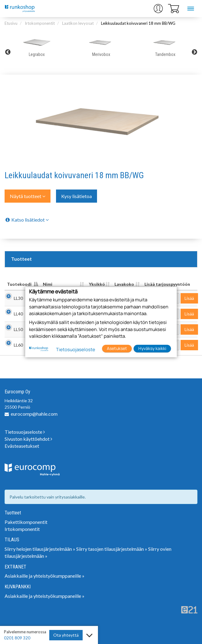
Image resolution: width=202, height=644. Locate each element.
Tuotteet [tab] (21, 259)
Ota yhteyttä (66, 635)
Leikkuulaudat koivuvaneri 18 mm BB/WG (138, 23)
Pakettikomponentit (26, 522)
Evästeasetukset (22, 446)
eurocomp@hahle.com (34, 414)
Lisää (189, 298)
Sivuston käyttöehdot (28, 439)
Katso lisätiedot (27, 220)
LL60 (18, 345)
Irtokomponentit (40, 23)
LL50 (18, 329)
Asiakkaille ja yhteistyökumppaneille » (45, 576)
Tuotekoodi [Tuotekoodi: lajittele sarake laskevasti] (19, 284)
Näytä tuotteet (28, 196)
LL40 (18, 314)
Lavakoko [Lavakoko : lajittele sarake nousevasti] (124, 284)
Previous (8, 52)
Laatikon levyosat (78, 23)
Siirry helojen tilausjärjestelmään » (40, 549)
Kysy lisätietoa (77, 196)
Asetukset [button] (117, 348)
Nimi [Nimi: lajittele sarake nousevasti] (48, 284)
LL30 (18, 298)
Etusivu (11, 23)
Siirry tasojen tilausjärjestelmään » (112, 549)
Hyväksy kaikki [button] (152, 348)
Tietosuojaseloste (25, 432)
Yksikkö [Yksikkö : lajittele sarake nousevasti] (97, 284)
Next (194, 52)
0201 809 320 (17, 638)
